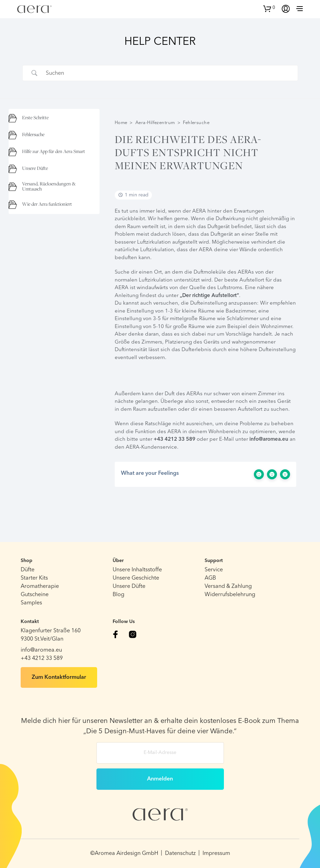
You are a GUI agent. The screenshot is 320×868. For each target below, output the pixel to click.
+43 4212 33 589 (174, 440)
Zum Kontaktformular (59, 677)
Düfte (28, 570)
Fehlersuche (196, 123)
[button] (269, 8)
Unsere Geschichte (136, 578)
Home (121, 123)
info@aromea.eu (269, 440)
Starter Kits (34, 578)
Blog (118, 595)
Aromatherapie (40, 586)
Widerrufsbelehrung (230, 595)
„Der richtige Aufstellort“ (209, 296)
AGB (210, 578)
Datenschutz (180, 854)
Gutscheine (35, 595)
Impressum (216, 854)
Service (214, 570)
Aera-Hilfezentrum (155, 123)
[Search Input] (169, 73)
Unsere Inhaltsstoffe (137, 570)
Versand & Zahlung (228, 586)
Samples (31, 603)
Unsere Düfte (129, 586)
